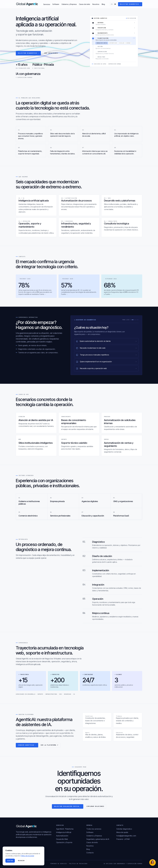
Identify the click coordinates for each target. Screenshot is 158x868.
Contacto (90, 853)
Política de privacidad (78, 864)
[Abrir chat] (153, 863)
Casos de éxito (85, 4)
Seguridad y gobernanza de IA (98, 839)
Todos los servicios (94, 829)
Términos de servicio (58, 864)
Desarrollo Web (62, 839)
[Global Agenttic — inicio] (27, 4)
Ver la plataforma (49, 745)
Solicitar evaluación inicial (68, 806)
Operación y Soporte (64, 842)
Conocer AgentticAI (27, 745)
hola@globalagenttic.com (126, 836)
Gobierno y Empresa (69, 4)
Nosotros (96, 4)
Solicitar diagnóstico (130, 4)
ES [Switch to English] (113, 4)
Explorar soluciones (95, 806)
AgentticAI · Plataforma (65, 829)
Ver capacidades (51, 53)
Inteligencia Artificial (64, 832)
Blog (103, 4)
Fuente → (43, 294)
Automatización (62, 836)
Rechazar (21, 861)
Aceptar (10, 861)
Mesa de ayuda (122, 832)
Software (56, 4)
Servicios (47, 4)
